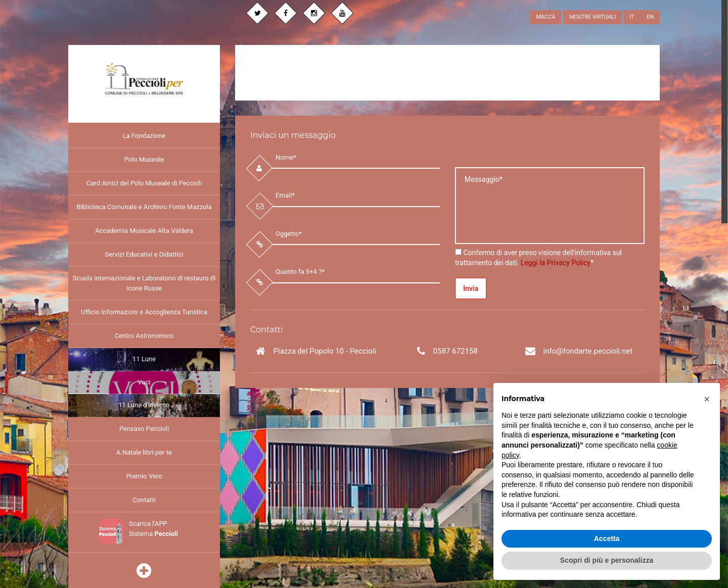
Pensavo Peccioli (144, 429)
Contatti (144, 500)
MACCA (545, 17)
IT (632, 17)
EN (650, 17)
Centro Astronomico (144, 336)
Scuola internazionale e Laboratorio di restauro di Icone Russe (144, 283)
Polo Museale (144, 159)
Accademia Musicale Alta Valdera (144, 231)
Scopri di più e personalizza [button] (607, 560)
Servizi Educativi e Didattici (144, 254)
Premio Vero (144, 476)
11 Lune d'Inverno (144, 405)
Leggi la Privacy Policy (556, 263)
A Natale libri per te (144, 452)
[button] (707, 399)
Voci (144, 382)
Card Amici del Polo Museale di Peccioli (144, 183)
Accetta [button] (607, 538)
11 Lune (144, 359)
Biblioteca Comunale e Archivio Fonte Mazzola (144, 207)
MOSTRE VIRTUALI (593, 17)
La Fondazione (144, 136)
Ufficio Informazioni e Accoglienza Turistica (144, 312)
